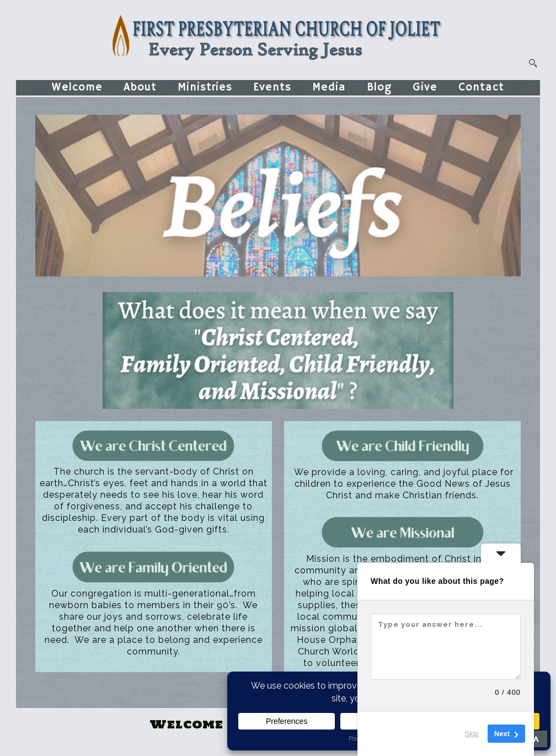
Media (329, 87)
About (140, 87)
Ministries (205, 87)
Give (425, 87)
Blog (379, 87)
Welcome (77, 87)
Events (272, 87)
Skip (472, 734)
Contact (481, 87)
